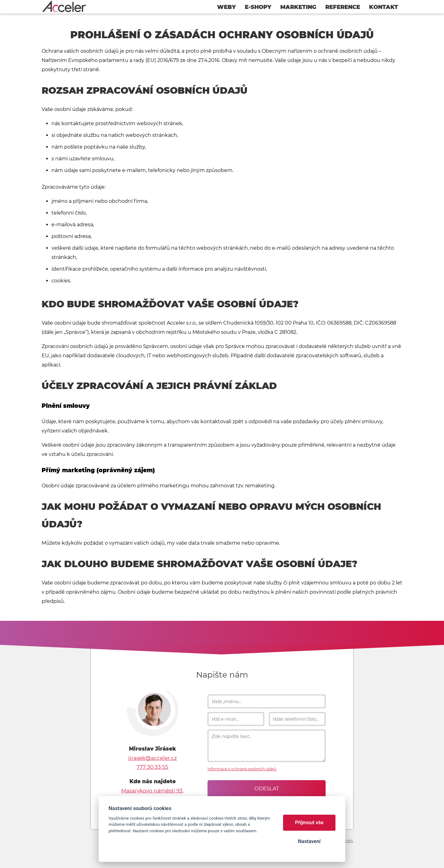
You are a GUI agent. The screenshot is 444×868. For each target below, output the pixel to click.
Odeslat (267, 788)
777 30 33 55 (152, 767)
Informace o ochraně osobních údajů (242, 769)
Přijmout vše (309, 823)
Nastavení (309, 841)
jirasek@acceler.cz (153, 758)
